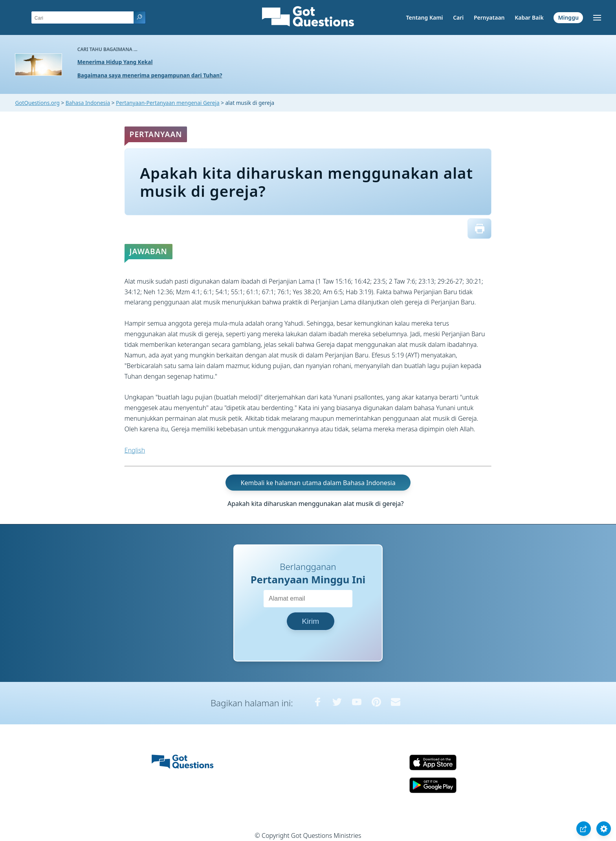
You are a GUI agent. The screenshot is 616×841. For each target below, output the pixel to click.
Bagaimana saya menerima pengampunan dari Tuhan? (150, 75)
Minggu (568, 17)
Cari (458, 17)
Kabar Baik (529, 17)
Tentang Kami (425, 17)
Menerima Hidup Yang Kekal (115, 62)
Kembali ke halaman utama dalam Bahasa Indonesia (318, 482)
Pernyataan (489, 17)
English (135, 450)
